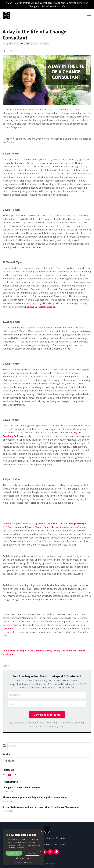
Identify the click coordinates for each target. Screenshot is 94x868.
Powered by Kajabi (47, 864)
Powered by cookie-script (23, 862)
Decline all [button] (32, 853)
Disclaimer (61, 844)
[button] (23, 858)
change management (29, 44)
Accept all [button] (14, 853)
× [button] (42, 832)
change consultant (11, 44)
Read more (21, 848)
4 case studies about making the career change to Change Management (41, 807)
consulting (44, 44)
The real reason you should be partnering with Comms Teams (35, 797)
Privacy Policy (45, 844)
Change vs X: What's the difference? (22, 788)
